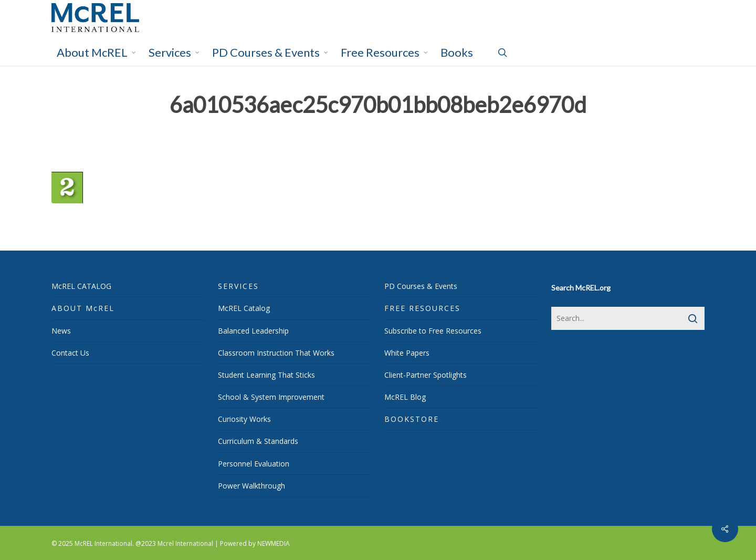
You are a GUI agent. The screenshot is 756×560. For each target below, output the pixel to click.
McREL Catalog (244, 308)
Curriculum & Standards (258, 441)
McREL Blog (405, 397)
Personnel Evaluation (254, 464)
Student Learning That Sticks (266, 375)
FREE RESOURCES (422, 308)
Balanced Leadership (253, 331)
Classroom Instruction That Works (276, 353)
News (61, 331)
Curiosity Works (244, 419)
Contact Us (70, 353)
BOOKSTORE (412, 419)
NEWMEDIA (274, 543)
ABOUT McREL (83, 308)
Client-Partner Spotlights (426, 375)
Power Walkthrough (251, 486)
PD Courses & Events (421, 286)
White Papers (407, 353)
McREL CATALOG (81, 286)
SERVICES (238, 286)
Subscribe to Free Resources (433, 331)
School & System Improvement (271, 397)
